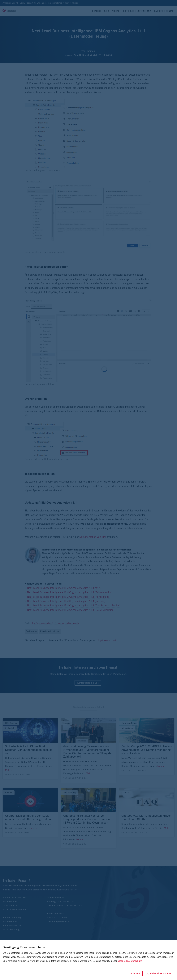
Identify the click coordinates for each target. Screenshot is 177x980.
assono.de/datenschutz (130, 961)
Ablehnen (135, 973)
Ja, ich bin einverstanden (159, 973)
